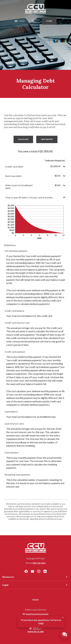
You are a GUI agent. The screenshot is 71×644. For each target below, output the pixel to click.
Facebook (26, 571)
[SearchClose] (33, 21)
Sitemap (36, 599)
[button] (35, 166)
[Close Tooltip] (63, 617)
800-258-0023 (39, 563)
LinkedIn (45, 571)
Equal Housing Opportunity (37, 614)
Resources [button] (8, 577)
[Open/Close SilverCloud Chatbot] (65, 635)
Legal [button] (5, 585)
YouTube (32, 571)
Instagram (39, 571)
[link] (35, 629)
